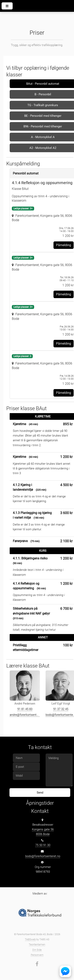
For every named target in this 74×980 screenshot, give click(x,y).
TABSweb (30, 939)
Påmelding (64, 245)
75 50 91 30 (43, 845)
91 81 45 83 (25, 709)
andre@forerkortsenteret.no (28, 715)
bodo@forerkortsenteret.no (43, 856)
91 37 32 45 (61, 709)
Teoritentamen (37, 944)
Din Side (37, 950)
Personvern (37, 955)
